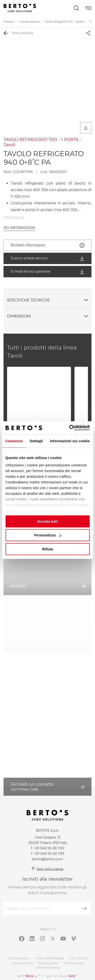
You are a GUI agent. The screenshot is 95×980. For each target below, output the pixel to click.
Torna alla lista (18, 33)
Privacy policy (48, 963)
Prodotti (9, 22)
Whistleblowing (48, 967)
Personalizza (48, 535)
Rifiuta (47, 549)
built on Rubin (62, 976)
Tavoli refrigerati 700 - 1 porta (64, 22)
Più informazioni (19, 228)
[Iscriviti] (84, 909)
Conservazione (30, 22)
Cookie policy (73, 963)
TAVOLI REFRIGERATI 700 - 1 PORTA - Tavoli (42, 142)
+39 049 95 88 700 (49, 848)
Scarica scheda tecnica (47, 258)
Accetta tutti (47, 521)
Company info (23, 963)
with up (29, 976)
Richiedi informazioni (47, 245)
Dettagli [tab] (36, 441)
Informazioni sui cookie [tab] (70, 441)
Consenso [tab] (14, 441)
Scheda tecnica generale (47, 272)
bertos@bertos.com (47, 859)
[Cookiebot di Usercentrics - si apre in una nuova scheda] (69, 428)
